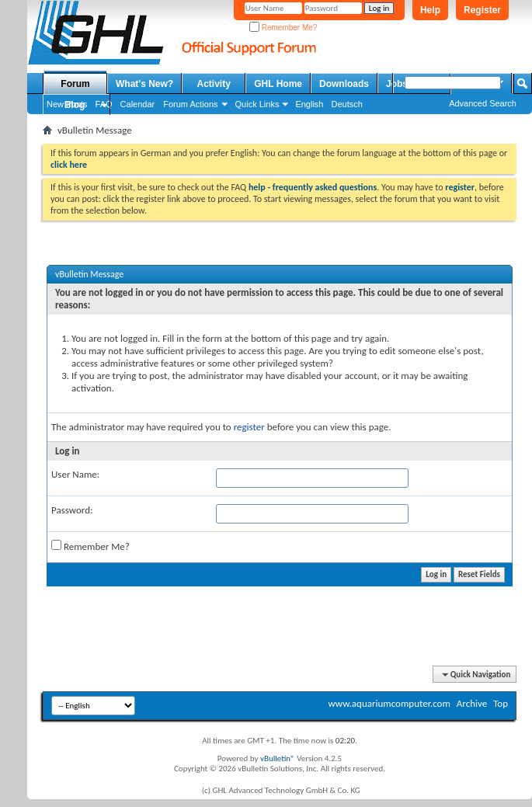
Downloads (344, 84)
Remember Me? (283, 28)
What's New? (144, 84)
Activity (214, 84)
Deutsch (346, 104)
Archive (472, 703)
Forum (75, 84)
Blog (75, 105)
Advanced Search (483, 103)
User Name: (75, 474)
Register (482, 10)
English (309, 104)
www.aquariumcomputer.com (389, 703)
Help (430, 10)
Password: (72, 510)
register (249, 427)
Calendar (138, 104)
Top (501, 703)
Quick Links (257, 104)
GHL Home (278, 84)
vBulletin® (278, 758)
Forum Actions (190, 104)
